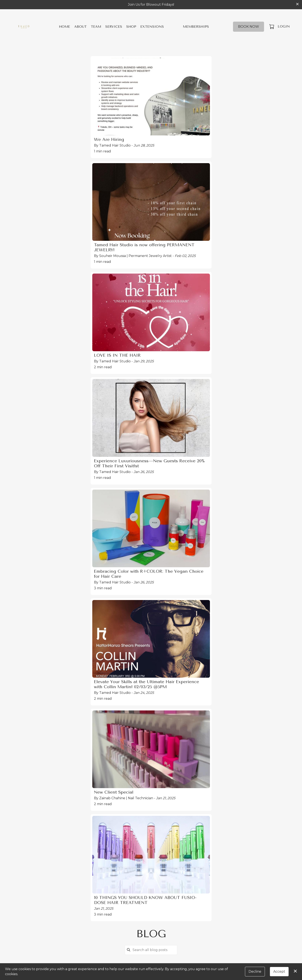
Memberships (196, 27)
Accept (279, 971)
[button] (272, 26)
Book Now (249, 27)
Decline (255, 971)
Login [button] (284, 26)
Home (64, 27)
